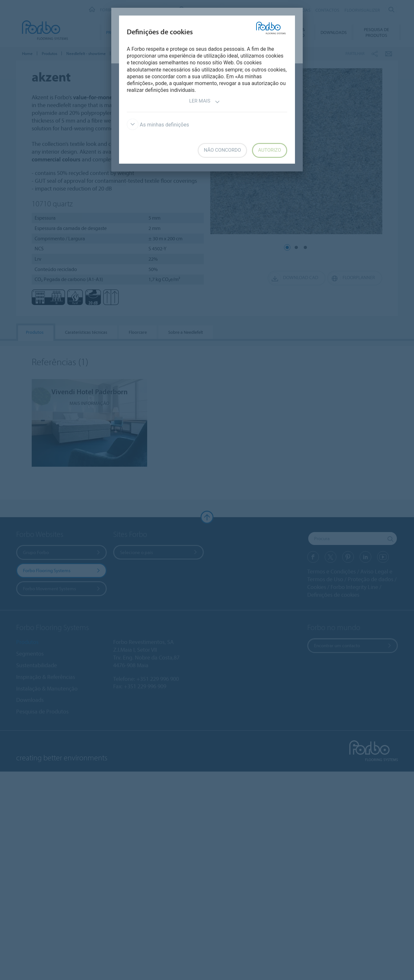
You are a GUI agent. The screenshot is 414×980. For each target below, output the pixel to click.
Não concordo (222, 150)
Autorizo (270, 150)
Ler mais (205, 102)
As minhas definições (158, 125)
